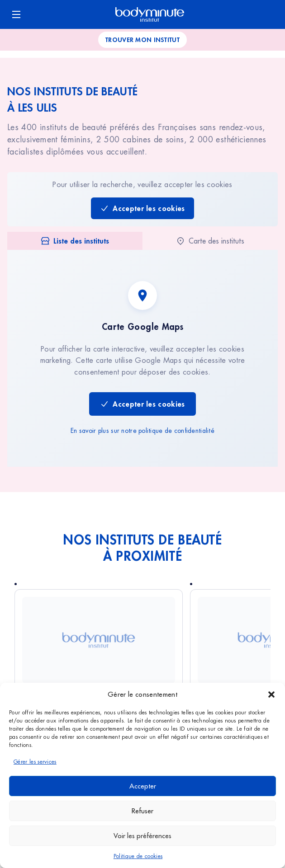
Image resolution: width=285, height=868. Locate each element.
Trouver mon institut (142, 40)
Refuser (142, 811)
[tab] (75, 241)
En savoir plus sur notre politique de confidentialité (142, 431)
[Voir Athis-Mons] (99, 640)
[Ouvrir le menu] (16, 14)
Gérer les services (35, 762)
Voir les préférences (142, 836)
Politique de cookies (138, 856)
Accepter (143, 786)
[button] (271, 694)
